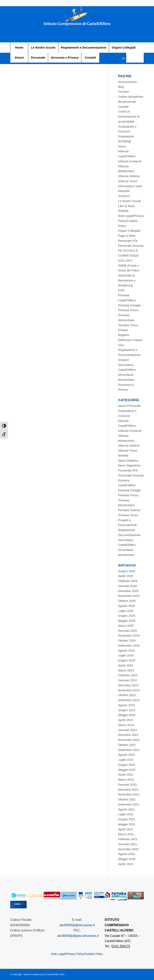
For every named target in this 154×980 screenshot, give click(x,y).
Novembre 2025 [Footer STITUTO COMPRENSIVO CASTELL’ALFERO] (129, 596)
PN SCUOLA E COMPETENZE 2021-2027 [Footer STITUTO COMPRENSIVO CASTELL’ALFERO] (129, 255)
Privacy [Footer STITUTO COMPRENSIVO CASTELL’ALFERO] (123, 330)
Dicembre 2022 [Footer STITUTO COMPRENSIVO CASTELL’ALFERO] (128, 735)
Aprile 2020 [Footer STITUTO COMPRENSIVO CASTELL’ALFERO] (126, 864)
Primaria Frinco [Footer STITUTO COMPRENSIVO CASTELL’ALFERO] (128, 310)
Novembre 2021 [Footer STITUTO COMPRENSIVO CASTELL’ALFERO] (129, 794)
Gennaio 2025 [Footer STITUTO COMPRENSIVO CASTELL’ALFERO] (128, 631)
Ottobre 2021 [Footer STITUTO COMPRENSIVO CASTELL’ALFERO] (127, 799)
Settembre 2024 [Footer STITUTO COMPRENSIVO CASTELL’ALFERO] (129, 645)
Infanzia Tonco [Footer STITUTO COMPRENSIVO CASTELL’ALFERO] (128, 181)
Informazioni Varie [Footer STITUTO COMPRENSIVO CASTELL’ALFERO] (130, 186)
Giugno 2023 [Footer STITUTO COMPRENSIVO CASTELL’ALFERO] (127, 710)
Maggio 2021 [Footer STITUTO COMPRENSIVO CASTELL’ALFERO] (127, 824)
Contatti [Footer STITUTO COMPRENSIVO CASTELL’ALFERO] (123, 107)
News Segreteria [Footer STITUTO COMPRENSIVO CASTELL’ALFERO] (129, 465)
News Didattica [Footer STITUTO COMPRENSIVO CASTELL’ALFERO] (128, 461)
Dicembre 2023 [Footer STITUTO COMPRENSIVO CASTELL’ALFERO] (128, 685)
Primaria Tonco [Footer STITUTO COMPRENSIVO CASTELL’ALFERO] (128, 325)
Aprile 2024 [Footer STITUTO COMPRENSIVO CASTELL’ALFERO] (126, 665)
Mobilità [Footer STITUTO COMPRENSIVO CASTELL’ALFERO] (123, 211)
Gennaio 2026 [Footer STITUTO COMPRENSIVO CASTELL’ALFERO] (128, 586)
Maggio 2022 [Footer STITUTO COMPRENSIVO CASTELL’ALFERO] (127, 770)
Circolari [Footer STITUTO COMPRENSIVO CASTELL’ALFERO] (124, 92)
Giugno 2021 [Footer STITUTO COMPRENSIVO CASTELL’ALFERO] (127, 819)
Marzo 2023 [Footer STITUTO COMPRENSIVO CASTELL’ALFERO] (126, 725)
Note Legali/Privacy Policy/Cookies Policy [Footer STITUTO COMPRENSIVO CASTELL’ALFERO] (131, 221)
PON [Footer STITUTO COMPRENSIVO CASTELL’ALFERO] (121, 290)
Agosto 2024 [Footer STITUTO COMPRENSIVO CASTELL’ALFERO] (127, 650)
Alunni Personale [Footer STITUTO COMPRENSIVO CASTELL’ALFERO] (129, 406)
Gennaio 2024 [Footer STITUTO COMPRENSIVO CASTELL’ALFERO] (128, 680)
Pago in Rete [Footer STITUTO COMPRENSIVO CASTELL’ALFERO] (127, 236)
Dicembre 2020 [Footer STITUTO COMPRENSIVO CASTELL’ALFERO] (128, 849)
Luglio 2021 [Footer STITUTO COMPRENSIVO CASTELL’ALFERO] (126, 814)
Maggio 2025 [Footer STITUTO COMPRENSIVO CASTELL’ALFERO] (127, 621)
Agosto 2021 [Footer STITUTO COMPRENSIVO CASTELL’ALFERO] (127, 809)
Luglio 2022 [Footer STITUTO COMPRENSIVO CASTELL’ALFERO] (126, 760)
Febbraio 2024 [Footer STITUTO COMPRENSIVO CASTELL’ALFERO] (128, 675)
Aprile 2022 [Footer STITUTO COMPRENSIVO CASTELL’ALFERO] (126, 774)
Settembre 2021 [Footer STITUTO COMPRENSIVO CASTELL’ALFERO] (129, 804)
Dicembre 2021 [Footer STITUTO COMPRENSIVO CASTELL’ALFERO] (128, 790)
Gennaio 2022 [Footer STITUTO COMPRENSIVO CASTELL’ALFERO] (128, 785)
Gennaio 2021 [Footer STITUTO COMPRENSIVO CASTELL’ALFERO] (128, 844)
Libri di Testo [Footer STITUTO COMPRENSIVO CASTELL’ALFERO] (127, 206)
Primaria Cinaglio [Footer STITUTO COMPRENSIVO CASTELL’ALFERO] (130, 305)
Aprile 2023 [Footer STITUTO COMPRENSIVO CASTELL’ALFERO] (126, 720)
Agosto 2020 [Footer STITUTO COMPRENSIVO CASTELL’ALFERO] (127, 854)
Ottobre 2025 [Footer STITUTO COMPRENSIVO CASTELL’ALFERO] (127, 601)
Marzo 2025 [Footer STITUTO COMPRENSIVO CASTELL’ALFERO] (126, 626)
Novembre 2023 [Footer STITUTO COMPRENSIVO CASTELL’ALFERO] (129, 690)
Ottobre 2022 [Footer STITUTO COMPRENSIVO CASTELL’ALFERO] (127, 745)
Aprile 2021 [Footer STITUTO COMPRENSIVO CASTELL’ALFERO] (126, 829)
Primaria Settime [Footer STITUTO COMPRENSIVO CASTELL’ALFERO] (129, 510)
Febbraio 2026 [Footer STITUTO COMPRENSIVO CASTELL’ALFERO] (128, 581)
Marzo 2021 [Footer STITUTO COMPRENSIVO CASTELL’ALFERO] (126, 834)
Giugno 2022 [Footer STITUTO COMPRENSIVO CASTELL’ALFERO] (127, 765)
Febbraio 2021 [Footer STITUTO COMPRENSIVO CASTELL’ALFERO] (128, 839)
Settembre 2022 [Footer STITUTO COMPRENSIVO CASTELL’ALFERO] (129, 750)
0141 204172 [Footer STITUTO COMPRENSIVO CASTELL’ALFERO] (121, 946)
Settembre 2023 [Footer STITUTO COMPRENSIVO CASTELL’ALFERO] (129, 700)
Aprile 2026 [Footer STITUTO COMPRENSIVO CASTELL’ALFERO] (126, 576)
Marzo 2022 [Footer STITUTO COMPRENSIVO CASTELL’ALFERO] (126, 779)
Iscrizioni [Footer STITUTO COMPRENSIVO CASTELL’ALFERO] (124, 196)
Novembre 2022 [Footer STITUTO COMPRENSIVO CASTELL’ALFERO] (129, 740)
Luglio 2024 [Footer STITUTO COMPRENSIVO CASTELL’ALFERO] (126, 655)
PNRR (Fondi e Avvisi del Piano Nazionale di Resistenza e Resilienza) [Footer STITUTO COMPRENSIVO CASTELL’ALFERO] (129, 275)
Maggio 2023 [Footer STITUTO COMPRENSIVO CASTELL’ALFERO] (127, 715)
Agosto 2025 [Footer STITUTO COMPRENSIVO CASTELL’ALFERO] (127, 606)
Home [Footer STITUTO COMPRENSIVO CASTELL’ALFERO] (122, 146)
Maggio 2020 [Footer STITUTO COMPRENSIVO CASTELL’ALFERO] (127, 859)
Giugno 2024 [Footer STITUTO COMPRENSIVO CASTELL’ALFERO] (127, 660)
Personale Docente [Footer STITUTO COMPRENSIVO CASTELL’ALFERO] (131, 246)
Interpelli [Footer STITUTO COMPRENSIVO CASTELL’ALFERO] (124, 191)
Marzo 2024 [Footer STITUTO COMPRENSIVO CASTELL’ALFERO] (126, 670)
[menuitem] (19, 48)
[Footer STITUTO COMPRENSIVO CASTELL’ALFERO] (77, 24)
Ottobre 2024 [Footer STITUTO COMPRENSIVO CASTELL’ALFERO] (127, 640)
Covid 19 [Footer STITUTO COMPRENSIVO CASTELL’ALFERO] (124, 111)
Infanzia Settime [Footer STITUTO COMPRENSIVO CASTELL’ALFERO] (129, 176)
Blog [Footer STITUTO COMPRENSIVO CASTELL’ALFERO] (121, 87)
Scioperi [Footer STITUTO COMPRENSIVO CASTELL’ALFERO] (124, 360)
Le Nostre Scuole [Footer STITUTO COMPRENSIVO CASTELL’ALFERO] (130, 201)
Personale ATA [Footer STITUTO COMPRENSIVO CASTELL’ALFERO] (128, 241)
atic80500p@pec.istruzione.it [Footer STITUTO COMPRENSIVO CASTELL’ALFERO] (78, 936)
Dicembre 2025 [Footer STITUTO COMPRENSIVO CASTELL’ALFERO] (128, 591)
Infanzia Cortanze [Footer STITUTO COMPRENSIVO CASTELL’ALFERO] (130, 161)
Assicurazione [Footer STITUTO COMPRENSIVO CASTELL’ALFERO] (127, 82)
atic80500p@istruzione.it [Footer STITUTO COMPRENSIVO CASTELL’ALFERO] (77, 925)
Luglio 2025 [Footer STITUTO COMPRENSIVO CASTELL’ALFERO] (126, 611)
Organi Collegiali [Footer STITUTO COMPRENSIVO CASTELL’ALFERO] (129, 231)
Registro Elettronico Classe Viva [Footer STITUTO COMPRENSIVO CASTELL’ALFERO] (130, 340)
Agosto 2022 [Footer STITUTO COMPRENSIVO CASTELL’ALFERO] (127, 755)
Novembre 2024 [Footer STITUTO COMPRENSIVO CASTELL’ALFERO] (129, 635)
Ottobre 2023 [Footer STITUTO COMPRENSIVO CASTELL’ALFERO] (127, 695)
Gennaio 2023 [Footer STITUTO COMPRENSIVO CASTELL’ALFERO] (128, 730)
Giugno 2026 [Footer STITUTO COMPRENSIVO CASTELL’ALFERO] (127, 571)
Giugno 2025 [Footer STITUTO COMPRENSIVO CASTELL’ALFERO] (127, 616)
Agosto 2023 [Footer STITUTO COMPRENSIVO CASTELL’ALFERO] (127, 705)
